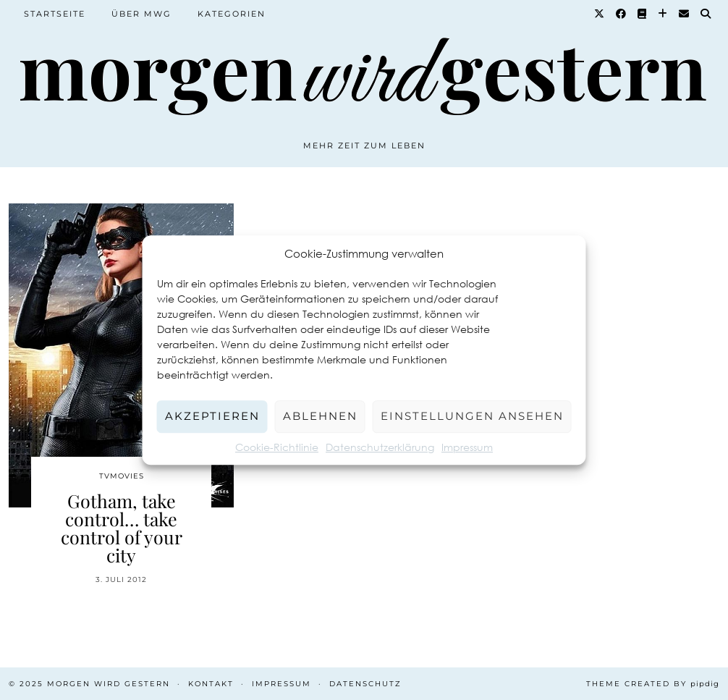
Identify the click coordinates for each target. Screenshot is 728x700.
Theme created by (653, 684)
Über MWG (141, 14)
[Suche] (706, 14)
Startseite (55, 14)
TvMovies (122, 476)
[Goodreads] (643, 14)
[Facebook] (622, 14)
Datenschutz (365, 684)
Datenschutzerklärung (380, 447)
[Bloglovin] (663, 14)
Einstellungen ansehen (472, 416)
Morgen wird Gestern (109, 684)
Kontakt (211, 684)
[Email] (685, 14)
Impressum (467, 447)
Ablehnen (320, 416)
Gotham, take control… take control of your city (122, 528)
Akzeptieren (212, 416)
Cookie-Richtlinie (277, 447)
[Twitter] (600, 14)
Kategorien (232, 14)
